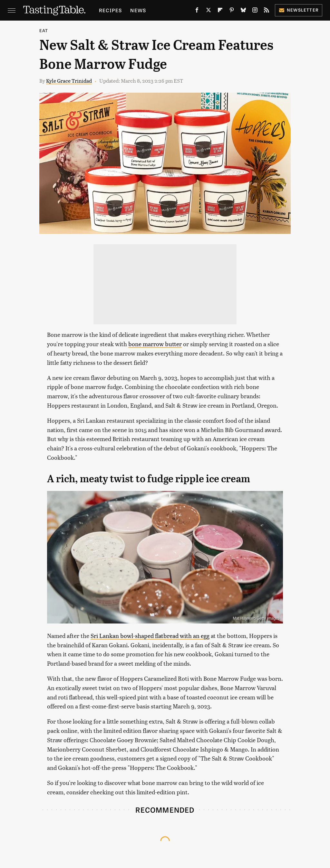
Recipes (110, 10)
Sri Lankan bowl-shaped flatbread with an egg (150, 636)
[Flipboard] (220, 11)
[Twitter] (209, 11)
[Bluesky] (243, 11)
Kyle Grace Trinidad (69, 81)
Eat (44, 30)
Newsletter (299, 10)
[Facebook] (197, 11)
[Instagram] (255, 11)
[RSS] (267, 11)
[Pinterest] (232, 11)
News (138, 10)
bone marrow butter (155, 344)
